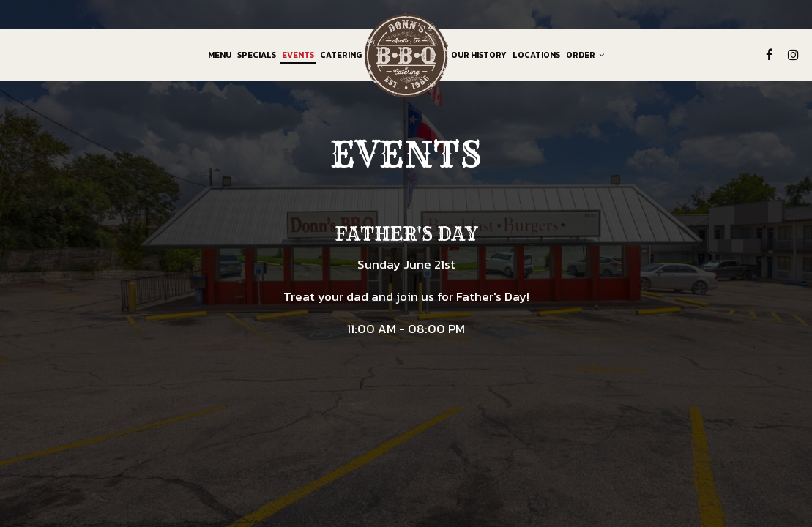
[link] (406, 55)
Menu (220, 55)
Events (298, 55)
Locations (536, 55)
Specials (257, 55)
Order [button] (585, 55)
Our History (479, 55)
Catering (341, 55)
